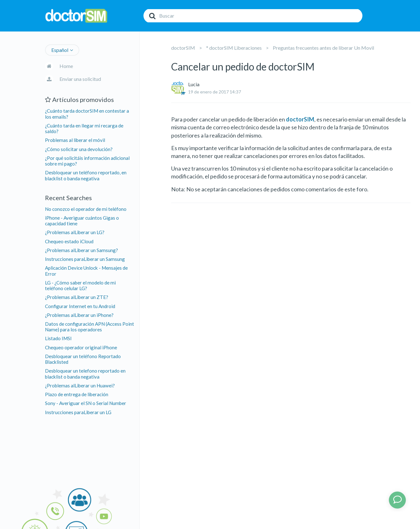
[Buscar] (253, 16)
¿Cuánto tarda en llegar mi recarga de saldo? (84, 128)
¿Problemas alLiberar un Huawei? (80, 385)
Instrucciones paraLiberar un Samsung (85, 259)
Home (66, 66)
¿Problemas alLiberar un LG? (75, 232)
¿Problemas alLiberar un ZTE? (77, 297)
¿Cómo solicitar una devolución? (79, 149)
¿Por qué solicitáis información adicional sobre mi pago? (87, 161)
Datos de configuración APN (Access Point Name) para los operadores (90, 327)
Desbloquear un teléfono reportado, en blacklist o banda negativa (86, 175)
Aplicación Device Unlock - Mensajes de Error (86, 271)
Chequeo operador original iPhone (81, 347)
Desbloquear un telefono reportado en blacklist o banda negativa (85, 374)
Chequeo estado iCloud (69, 241)
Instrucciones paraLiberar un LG (78, 412)
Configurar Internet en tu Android (80, 306)
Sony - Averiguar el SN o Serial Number (86, 403)
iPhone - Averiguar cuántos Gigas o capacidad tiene (82, 221)
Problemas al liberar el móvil (75, 140)
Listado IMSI (58, 338)
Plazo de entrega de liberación (77, 394)
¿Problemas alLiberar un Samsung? (81, 250)
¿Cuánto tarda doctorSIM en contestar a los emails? (87, 114)
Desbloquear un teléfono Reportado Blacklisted (83, 359)
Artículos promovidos (79, 99)
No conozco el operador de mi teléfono (86, 209)
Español (60, 50)
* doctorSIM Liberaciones (234, 48)
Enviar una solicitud (80, 79)
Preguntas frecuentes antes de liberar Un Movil (323, 48)
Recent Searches (68, 198)
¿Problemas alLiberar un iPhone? (79, 315)
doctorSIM (183, 48)
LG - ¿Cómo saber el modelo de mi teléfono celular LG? (80, 285)
